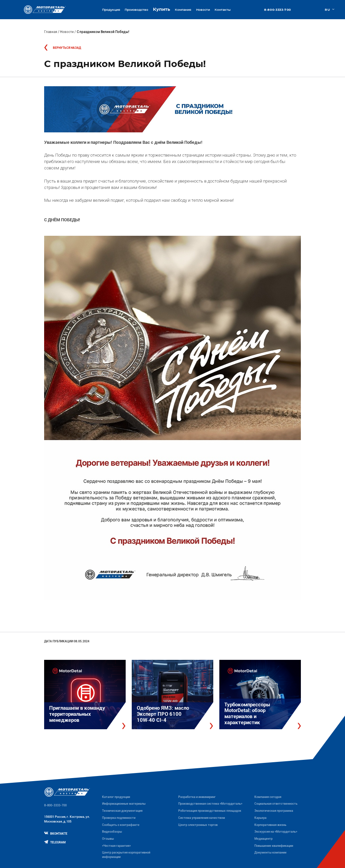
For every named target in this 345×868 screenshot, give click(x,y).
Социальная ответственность (276, 804)
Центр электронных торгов (198, 825)
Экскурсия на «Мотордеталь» (276, 832)
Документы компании (270, 853)
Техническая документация (122, 811)
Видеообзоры (112, 832)
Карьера (260, 818)
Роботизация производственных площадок (210, 811)
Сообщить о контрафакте (121, 825)
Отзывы (108, 839)
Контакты (223, 10)
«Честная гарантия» (116, 846)
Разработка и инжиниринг (197, 797)
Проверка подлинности (119, 818)
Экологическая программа (274, 811)
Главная (51, 32)
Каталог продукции (116, 797)
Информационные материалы (124, 804)
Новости (203, 10)
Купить (162, 9)
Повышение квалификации (274, 846)
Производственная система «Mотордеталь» (210, 804)
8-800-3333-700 (278, 10)
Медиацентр (263, 839)
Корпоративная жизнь (270, 825)
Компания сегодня (268, 797)
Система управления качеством (202, 818)
